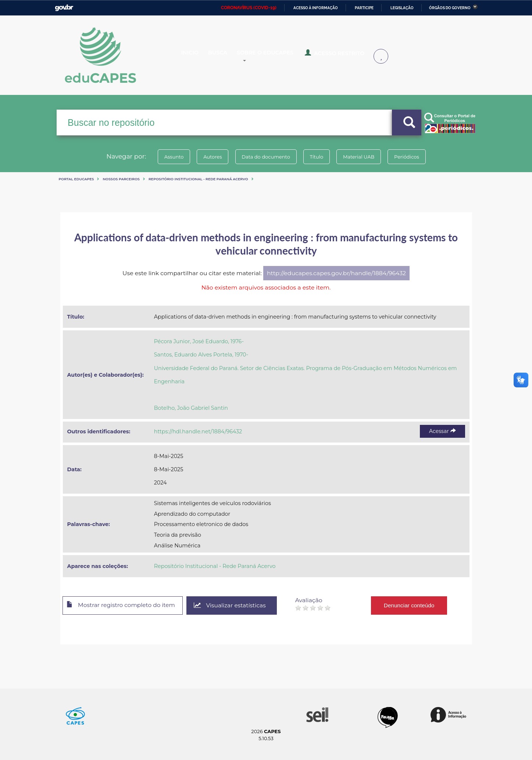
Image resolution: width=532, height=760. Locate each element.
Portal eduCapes (76, 179)
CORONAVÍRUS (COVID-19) (249, 8)
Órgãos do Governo (450, 8)
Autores (209, 157)
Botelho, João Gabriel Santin (191, 408)
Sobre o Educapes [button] (276, 56)
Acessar (442, 431)
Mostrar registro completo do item (124, 606)
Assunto (168, 157)
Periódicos (413, 157)
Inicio (195, 56)
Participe (364, 8)
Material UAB (362, 157)
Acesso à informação (316, 8)
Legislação (402, 8)
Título (318, 157)
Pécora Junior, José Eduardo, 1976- (199, 341)
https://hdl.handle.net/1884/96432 (198, 432)
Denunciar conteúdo (416, 605)
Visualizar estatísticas (236, 606)
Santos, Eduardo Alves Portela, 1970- (201, 355)
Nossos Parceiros (121, 179)
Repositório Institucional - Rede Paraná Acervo (198, 179)
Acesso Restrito (340, 55)
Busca (225, 56)
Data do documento (265, 157)
